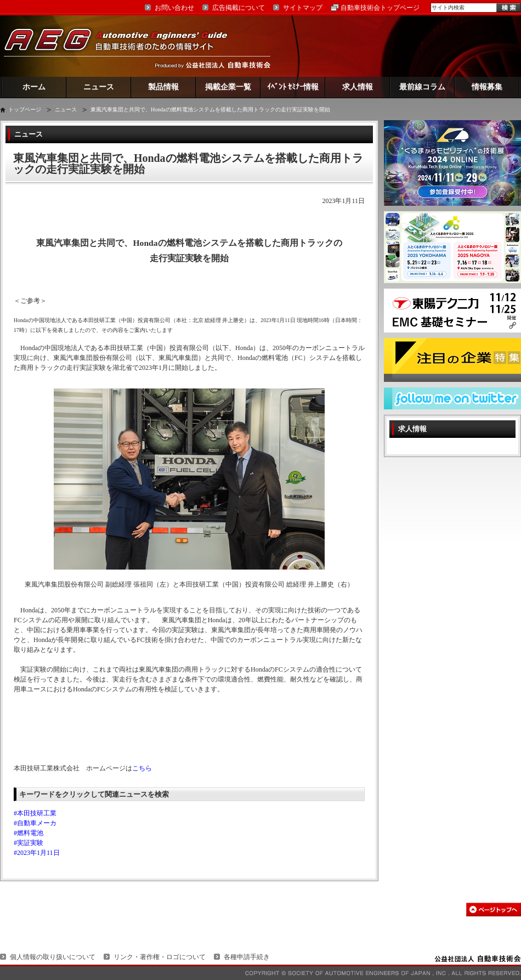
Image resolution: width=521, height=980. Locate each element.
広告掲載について (239, 8)
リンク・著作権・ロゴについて (160, 957)
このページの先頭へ (494, 909)
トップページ (25, 109)
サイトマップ (303, 8)
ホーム (34, 87)
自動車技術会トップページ (380, 8)
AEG (123, 46)
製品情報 (163, 87)
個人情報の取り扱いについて (53, 957)
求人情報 (358, 87)
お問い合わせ (174, 8)
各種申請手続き (247, 957)
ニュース (99, 87)
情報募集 (487, 87)
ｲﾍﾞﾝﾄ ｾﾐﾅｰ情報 (293, 87)
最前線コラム (422, 87)
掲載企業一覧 (228, 87)
